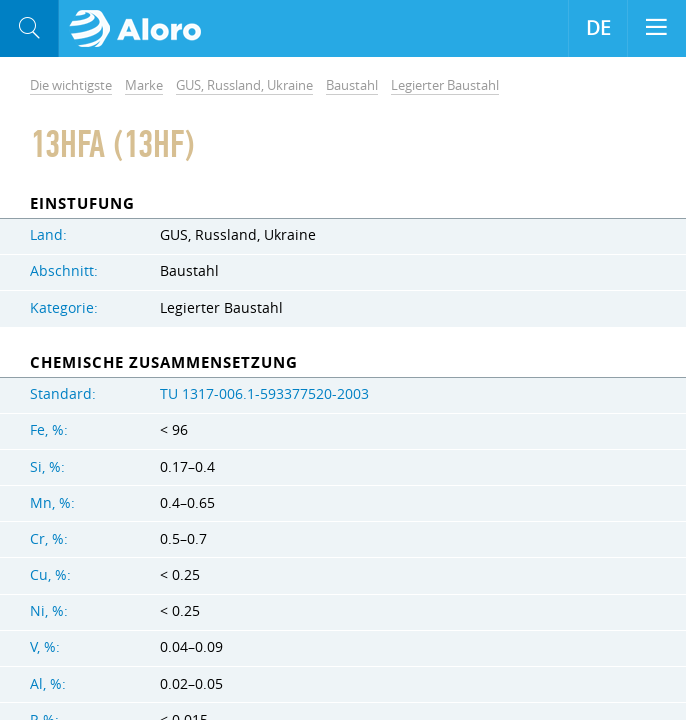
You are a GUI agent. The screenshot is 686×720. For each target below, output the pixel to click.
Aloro (141, 29)
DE (598, 28)
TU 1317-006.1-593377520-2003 (264, 394)
